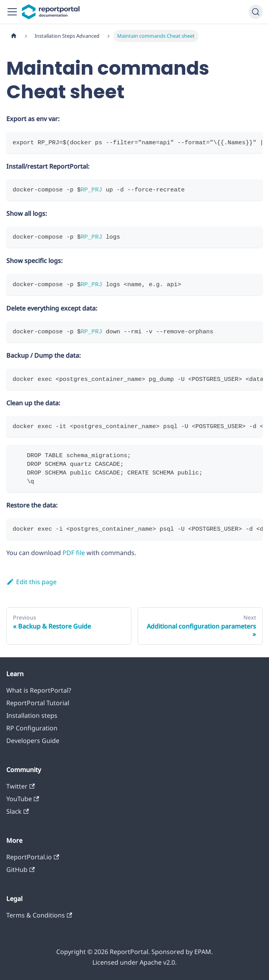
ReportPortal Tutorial (38, 703)
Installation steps (32, 715)
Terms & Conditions (39, 915)
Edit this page (31, 582)
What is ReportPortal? (39, 690)
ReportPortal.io (33, 857)
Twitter (20, 786)
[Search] (256, 12)
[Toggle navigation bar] (12, 12)
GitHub (20, 870)
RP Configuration (32, 728)
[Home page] (14, 36)
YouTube (23, 799)
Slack (18, 811)
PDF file (74, 553)
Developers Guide (33, 741)
